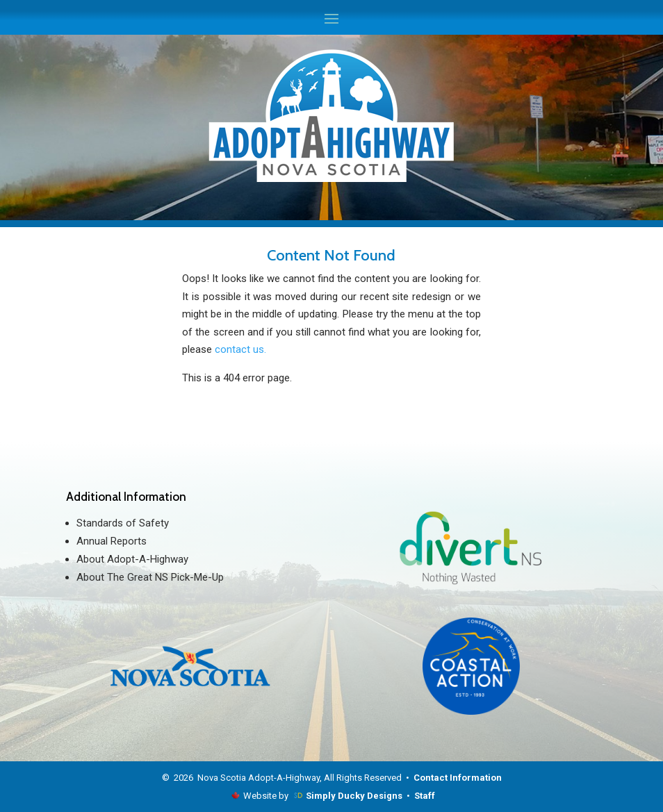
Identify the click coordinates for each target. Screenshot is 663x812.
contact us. (240, 349)
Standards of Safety (123, 523)
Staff (425, 796)
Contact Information (458, 778)
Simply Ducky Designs (354, 796)
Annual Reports (112, 541)
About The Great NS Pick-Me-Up (150, 577)
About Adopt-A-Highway (132, 559)
